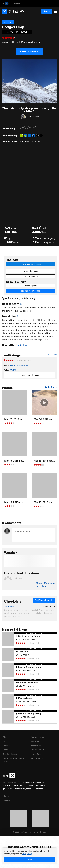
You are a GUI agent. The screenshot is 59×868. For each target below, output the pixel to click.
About (5, 737)
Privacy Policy (27, 854)
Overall (14, 370)
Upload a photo (31, 286)
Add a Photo (51, 387)
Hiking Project (36, 745)
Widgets (6, 745)
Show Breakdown (30, 375)
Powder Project (37, 754)
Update (46, 583)
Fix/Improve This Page (31, 291)
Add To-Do (25, 141)
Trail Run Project (37, 750)
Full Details (51, 355)
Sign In (47, 11)
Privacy (43, 832)
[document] (30, 856)
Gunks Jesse (33, 116)
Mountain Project (37, 737)
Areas (5, 42)
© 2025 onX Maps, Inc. (22, 832)
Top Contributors (10, 754)
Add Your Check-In (44, 600)
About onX (7, 796)
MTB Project (36, 741)
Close (30, 860)
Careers (6, 800)
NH (12, 42)
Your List (36, 141)
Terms (36, 832)
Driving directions (31, 271)
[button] (5, 81)
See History (42, 586)
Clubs (5, 750)
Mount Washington (31, 42)
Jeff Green (9, 607)
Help (5, 741)
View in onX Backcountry (31, 264)
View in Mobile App (30, 51)
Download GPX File (31, 276)
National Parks (36, 758)
